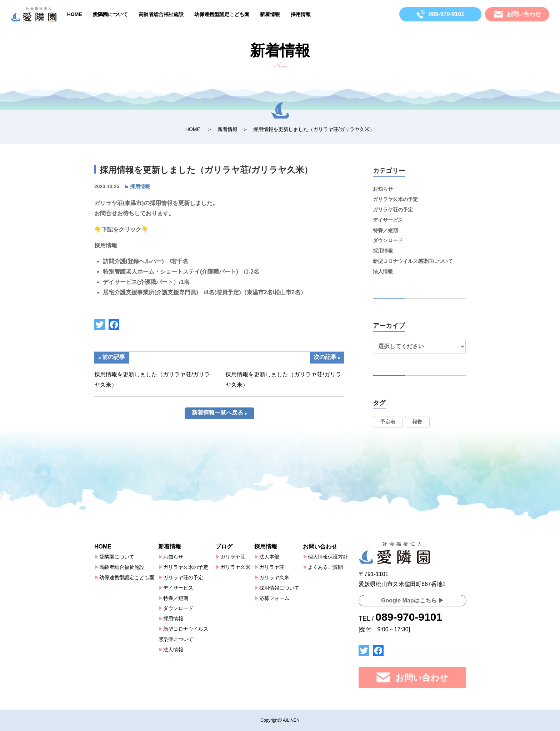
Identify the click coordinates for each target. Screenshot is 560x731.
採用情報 (301, 14)
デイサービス (388, 220)
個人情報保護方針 (328, 557)
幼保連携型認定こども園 (222, 14)
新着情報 (270, 14)
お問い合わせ (320, 547)
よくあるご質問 (325, 567)
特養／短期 (385, 230)
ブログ (224, 547)
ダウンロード (388, 240)
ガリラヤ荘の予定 (393, 210)
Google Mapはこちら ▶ (412, 600)
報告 (417, 422)
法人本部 (269, 557)
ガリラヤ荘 (233, 557)
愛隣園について (110, 14)
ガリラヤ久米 (235, 567)
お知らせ (383, 189)
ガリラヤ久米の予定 (395, 199)
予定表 (388, 422)
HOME (75, 14)
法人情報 (383, 271)
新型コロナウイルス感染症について (413, 261)
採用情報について (279, 588)
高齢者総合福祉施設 (161, 14)
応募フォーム (274, 598)
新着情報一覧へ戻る (217, 422)
